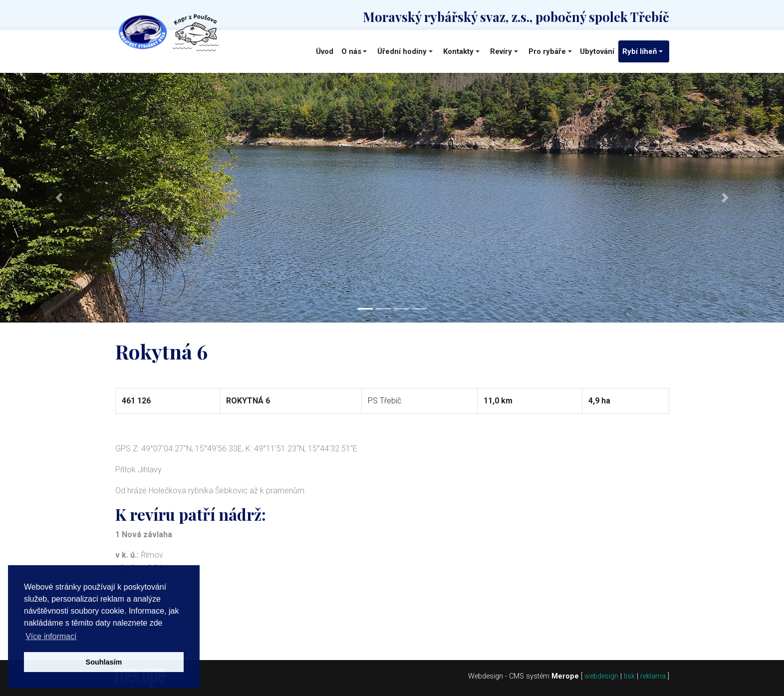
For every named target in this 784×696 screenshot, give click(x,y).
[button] (59, 198)
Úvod (325, 51)
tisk (629, 676)
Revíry (501, 51)
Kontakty (458, 51)
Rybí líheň (640, 51)
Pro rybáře (547, 51)
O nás (351, 51)
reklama (653, 676)
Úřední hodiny (402, 51)
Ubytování (597, 51)
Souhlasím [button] (104, 662)
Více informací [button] (51, 636)
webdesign (601, 676)
